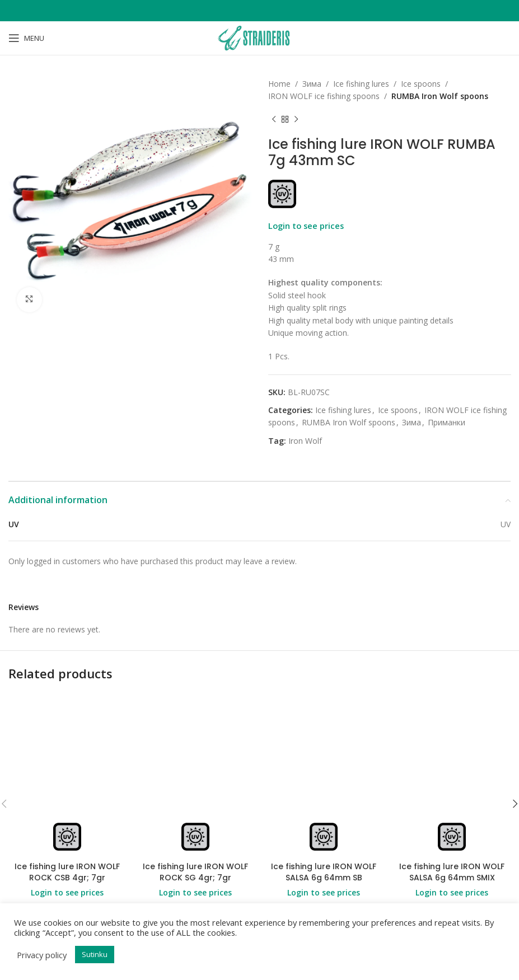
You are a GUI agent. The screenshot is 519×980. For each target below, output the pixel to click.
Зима (312, 84)
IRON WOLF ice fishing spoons (324, 96)
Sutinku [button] (95, 954)
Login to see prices (306, 226)
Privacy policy (42, 955)
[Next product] (296, 120)
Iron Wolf (305, 441)
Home (279, 84)
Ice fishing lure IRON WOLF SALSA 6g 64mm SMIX (452, 872)
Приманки (446, 422)
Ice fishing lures (361, 84)
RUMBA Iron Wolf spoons (440, 96)
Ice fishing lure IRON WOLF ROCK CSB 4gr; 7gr (67, 872)
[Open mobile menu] (26, 38)
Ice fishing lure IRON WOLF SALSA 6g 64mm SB (324, 872)
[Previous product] (274, 120)
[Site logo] (259, 37)
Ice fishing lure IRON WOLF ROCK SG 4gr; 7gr (195, 872)
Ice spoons (421, 84)
